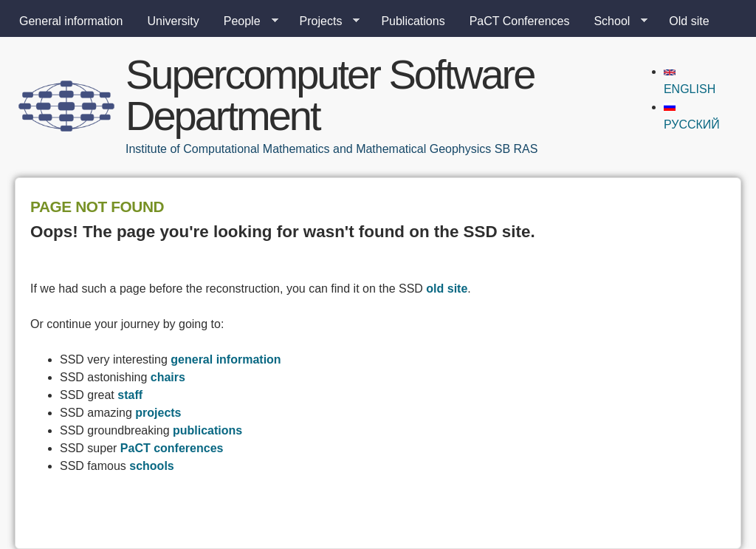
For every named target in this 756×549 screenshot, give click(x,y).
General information (71, 21)
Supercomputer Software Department (330, 95)
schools (151, 466)
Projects (324, 21)
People (245, 21)
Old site (689, 21)
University (173, 21)
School (615, 21)
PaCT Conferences (520, 21)
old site (447, 289)
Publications (413, 21)
